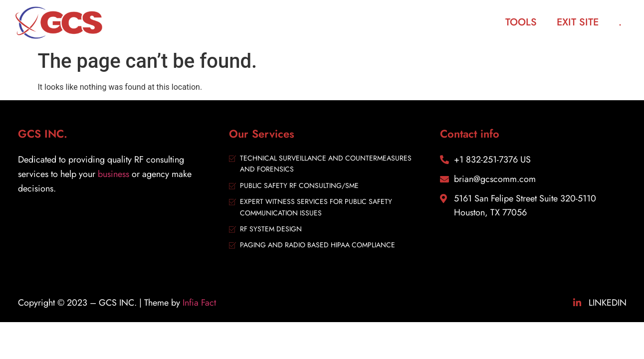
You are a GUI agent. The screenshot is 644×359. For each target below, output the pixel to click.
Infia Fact (199, 303)
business (113, 174)
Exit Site (578, 22)
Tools (521, 22)
